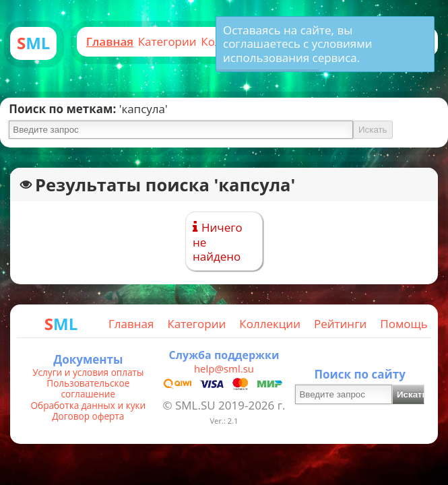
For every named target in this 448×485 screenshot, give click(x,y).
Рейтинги (340, 324)
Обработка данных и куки (89, 406)
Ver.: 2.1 (224, 421)
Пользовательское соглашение (88, 389)
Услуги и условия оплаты (88, 373)
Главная (110, 41)
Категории (167, 41)
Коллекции (270, 324)
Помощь (404, 324)
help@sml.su (224, 368)
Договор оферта (88, 416)
